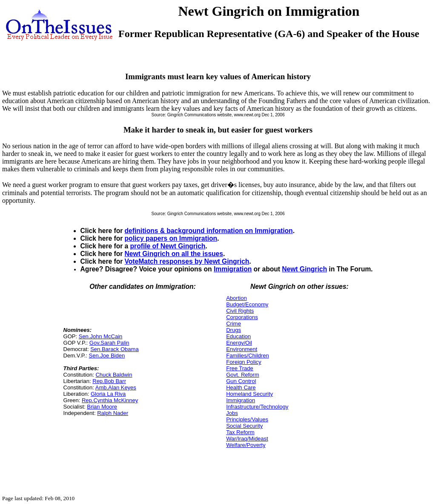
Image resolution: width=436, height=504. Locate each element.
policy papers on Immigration (171, 238)
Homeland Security (250, 394)
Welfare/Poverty (246, 445)
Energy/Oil (239, 343)
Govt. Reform (242, 375)
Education (238, 336)
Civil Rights (240, 311)
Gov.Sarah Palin (109, 343)
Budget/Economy (247, 304)
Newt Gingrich (304, 269)
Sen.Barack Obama (114, 349)
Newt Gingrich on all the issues (174, 254)
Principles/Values (247, 419)
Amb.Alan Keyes (116, 387)
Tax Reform (240, 432)
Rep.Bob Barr (109, 381)
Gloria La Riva (108, 394)
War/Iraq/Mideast (247, 439)
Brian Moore (102, 407)
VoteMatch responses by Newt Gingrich (187, 261)
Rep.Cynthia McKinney (110, 400)
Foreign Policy (244, 362)
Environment (242, 349)
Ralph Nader (113, 413)
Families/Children (247, 356)
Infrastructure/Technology (257, 407)
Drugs (234, 330)
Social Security (244, 426)
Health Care (241, 387)
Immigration (233, 269)
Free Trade (240, 368)
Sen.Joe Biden (107, 356)
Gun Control (241, 381)
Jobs (232, 413)
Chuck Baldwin (114, 375)
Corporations (242, 317)
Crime (234, 324)
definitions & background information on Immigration (209, 231)
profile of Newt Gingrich (168, 246)
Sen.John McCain (101, 336)
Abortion (236, 298)
